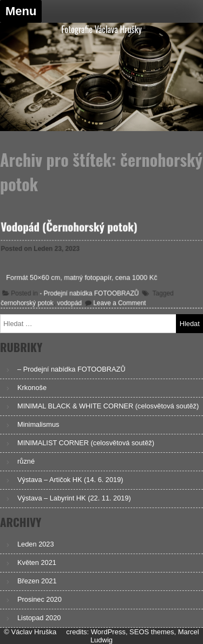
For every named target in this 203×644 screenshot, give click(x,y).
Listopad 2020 (39, 618)
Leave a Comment (119, 303)
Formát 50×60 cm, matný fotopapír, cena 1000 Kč (82, 278)
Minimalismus (38, 424)
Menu (21, 11)
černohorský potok (28, 303)
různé (26, 461)
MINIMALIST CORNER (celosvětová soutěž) (86, 443)
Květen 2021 (37, 562)
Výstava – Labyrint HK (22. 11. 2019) (74, 498)
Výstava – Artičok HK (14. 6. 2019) (70, 480)
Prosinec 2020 (40, 599)
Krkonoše (32, 388)
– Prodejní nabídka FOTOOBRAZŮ (71, 369)
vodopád (70, 303)
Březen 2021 (37, 581)
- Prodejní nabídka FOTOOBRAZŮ (90, 293)
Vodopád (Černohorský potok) (70, 227)
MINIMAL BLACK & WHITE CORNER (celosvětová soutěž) (108, 406)
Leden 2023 (36, 544)
